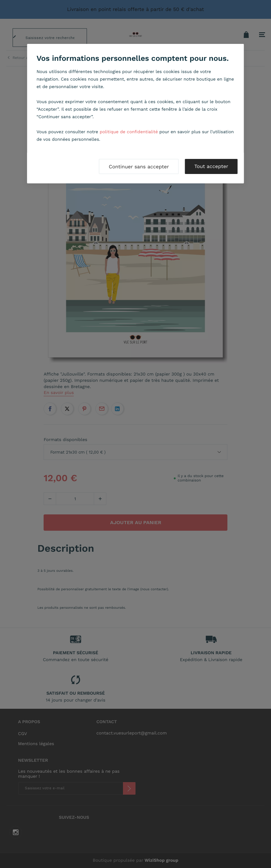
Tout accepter (211, 166)
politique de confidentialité (129, 132)
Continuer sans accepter (139, 167)
